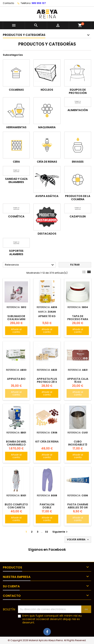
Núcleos (47, 90)
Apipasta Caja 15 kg (78, 380)
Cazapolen (78, 216)
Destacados (47, 234)
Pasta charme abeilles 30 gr (78, 506)
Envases (78, 162)
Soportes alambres (16, 253)
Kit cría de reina (47, 442)
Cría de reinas (47, 162)
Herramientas (16, 127)
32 (47, 532)
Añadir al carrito (16, 331)
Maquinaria (47, 127)
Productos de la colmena (78, 198)
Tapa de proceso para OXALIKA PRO (78, 319)
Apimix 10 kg (47, 316)
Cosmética (16, 216)
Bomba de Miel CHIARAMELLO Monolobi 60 (16, 445)
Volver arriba (78, 540)
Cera (16, 162)
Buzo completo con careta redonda (16, 507)
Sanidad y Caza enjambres (16, 181)
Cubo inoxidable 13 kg (78, 445)
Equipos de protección (78, 91)
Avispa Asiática (47, 196)
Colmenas (16, 90)
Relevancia (30, 265)
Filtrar (75, 265)
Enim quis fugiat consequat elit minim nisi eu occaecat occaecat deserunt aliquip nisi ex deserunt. (52, 619)
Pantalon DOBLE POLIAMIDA (47, 507)
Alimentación (78, 110)
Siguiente (60, 532)
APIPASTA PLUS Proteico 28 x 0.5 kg (47, 382)
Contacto (8, 3)
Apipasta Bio (16, 379)
